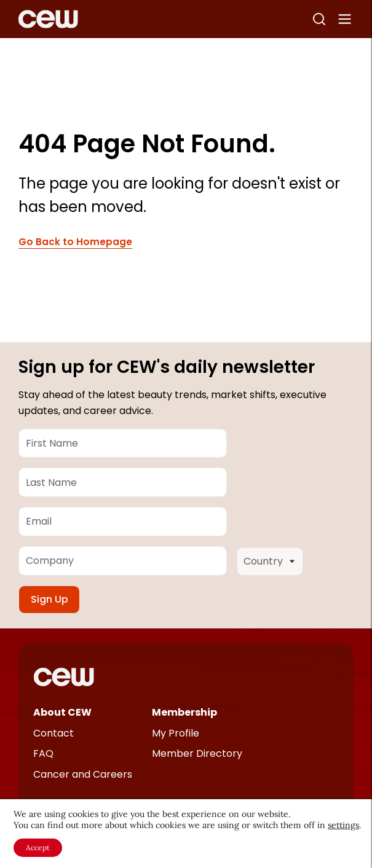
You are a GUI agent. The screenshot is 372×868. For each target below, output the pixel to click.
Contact (53, 733)
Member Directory (197, 753)
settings (343, 825)
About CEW (62, 712)
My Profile (176, 733)
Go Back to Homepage (75, 242)
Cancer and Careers (83, 774)
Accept (38, 847)
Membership (184, 712)
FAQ (43, 753)
